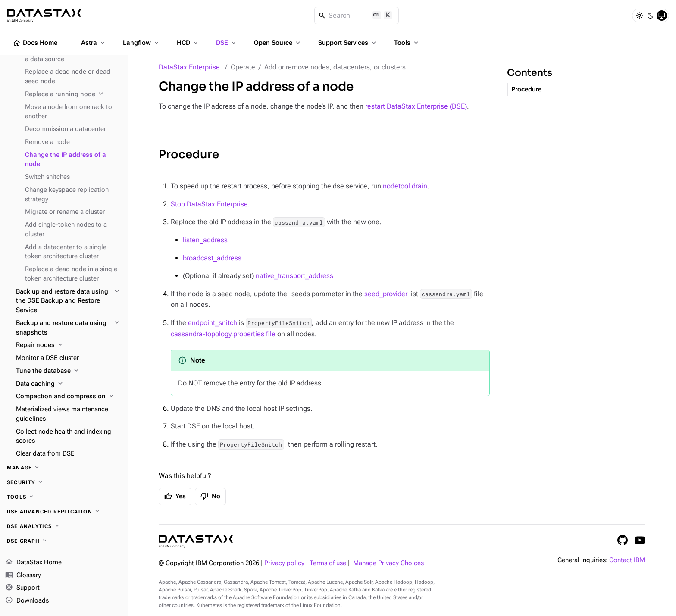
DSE (227, 43)
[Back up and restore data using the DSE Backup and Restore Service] (68, 301)
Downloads (27, 601)
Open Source (278, 43)
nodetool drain (405, 186)
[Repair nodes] (68, 345)
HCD (188, 43)
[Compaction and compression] (68, 397)
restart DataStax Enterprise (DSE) (416, 106)
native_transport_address (294, 276)
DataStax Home (33, 563)
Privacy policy (284, 563)
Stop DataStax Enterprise (209, 204)
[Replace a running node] (73, 94)
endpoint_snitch (213, 323)
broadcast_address (212, 258)
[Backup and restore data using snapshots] (68, 328)
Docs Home (35, 43)
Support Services (348, 43)
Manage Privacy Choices (388, 563)
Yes (175, 496)
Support (22, 588)
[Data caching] (68, 384)
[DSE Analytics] (64, 526)
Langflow (142, 43)
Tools (407, 43)
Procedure (189, 155)
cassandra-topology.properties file (223, 334)
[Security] (64, 482)
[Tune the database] (68, 371)
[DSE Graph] (64, 541)
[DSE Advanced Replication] (64, 512)
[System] (662, 16)
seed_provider (386, 294)
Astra (94, 43)
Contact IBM (627, 560)
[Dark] (651, 16)
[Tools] (64, 497)
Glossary (23, 575)
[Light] (639, 16)
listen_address (205, 240)
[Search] (357, 16)
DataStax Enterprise (189, 67)
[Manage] (64, 468)
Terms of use (328, 563)
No (210, 496)
